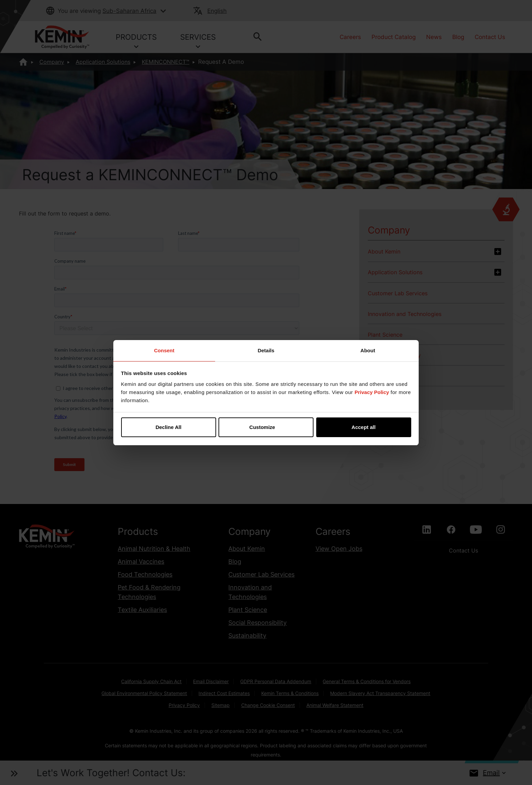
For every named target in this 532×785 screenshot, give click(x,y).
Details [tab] (266, 350)
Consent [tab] (164, 350)
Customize (266, 427)
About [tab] (368, 350)
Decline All (168, 427)
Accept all (364, 427)
